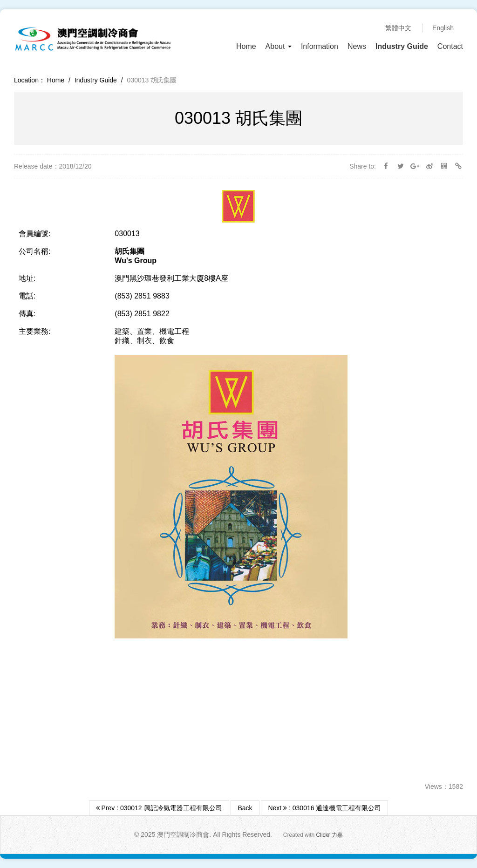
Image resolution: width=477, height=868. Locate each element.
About (279, 46)
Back (245, 808)
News (357, 46)
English (443, 28)
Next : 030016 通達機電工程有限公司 (324, 808)
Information (320, 46)
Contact (450, 46)
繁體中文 (398, 28)
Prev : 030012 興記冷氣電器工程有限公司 (159, 808)
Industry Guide (402, 46)
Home (246, 46)
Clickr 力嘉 (330, 835)
